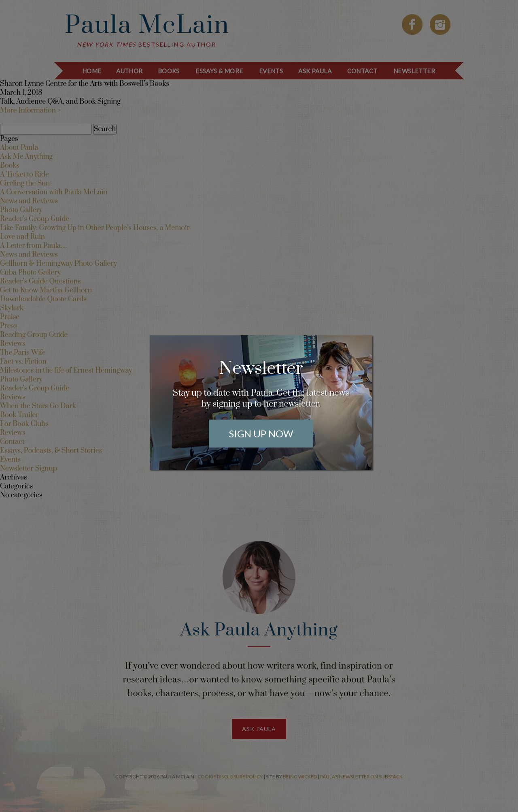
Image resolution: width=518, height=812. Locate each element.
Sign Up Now (261, 434)
